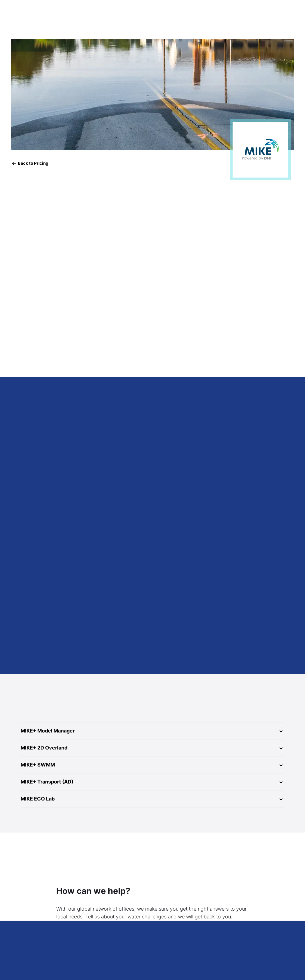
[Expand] (281, 731)
